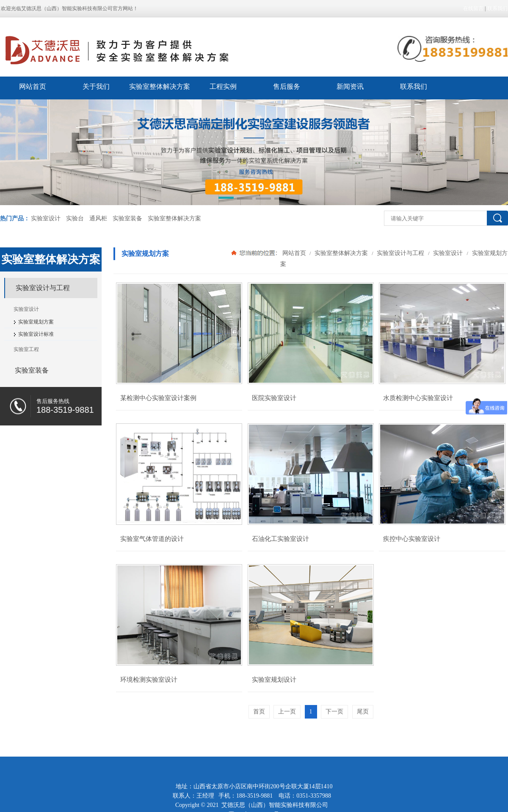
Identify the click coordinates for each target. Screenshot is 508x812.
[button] (226, 199)
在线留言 (473, 8)
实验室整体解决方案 (160, 86)
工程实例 (223, 86)
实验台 (75, 218)
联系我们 (497, 8)
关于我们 (96, 86)
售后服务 (287, 86)
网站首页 (33, 86)
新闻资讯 (350, 86)
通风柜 (98, 218)
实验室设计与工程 (400, 253)
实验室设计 (46, 218)
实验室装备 (127, 218)
